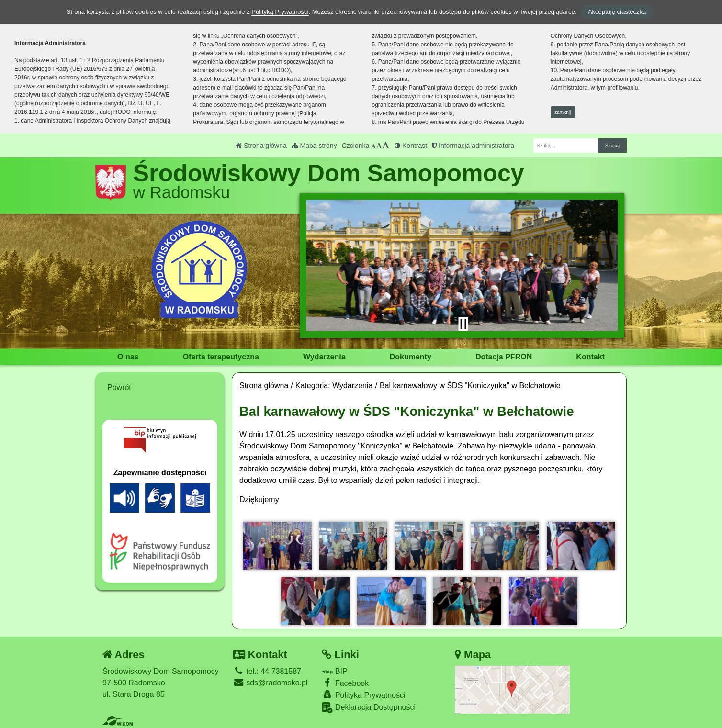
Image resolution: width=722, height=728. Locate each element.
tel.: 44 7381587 (267, 671)
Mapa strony (314, 146)
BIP (334, 671)
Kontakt (590, 357)
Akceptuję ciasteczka (617, 12)
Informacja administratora (473, 146)
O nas (128, 357)
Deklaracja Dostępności (369, 708)
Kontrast (411, 146)
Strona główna (261, 146)
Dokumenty (411, 357)
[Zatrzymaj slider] (463, 324)
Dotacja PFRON (504, 357)
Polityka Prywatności (363, 695)
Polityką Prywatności (280, 12)
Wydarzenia (324, 357)
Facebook (345, 683)
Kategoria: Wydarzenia (334, 386)
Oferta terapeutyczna (221, 357)
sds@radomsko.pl (271, 683)
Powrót (119, 387)
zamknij (563, 112)
